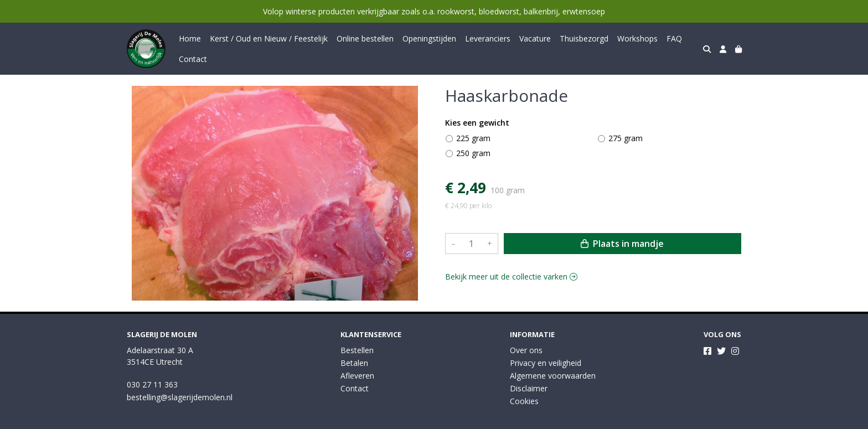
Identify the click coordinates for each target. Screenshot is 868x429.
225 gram (473, 138)
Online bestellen (365, 38)
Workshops (637, 38)
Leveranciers (488, 38)
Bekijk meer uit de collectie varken (511, 276)
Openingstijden (429, 38)
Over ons (526, 350)
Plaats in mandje (622, 244)
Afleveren (357, 376)
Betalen (354, 363)
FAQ (674, 38)
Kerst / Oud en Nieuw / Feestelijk (269, 38)
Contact (193, 59)
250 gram (473, 153)
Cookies (524, 401)
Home (190, 38)
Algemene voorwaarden (553, 376)
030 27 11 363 (152, 384)
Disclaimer (529, 388)
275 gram (626, 138)
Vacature (535, 38)
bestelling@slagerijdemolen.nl (180, 397)
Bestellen (357, 350)
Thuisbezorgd (584, 38)
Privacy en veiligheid (546, 363)
